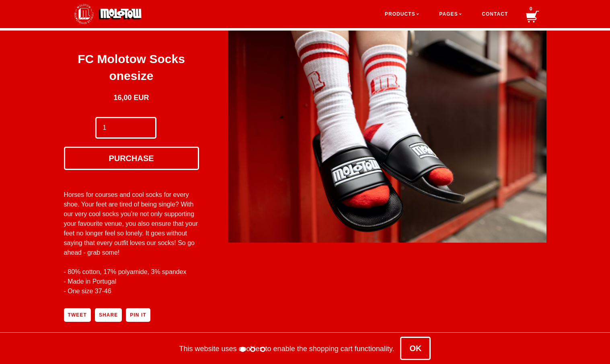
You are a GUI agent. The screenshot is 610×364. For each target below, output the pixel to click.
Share (108, 315)
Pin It (138, 315)
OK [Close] (415, 348)
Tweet (77, 315)
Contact (495, 14)
